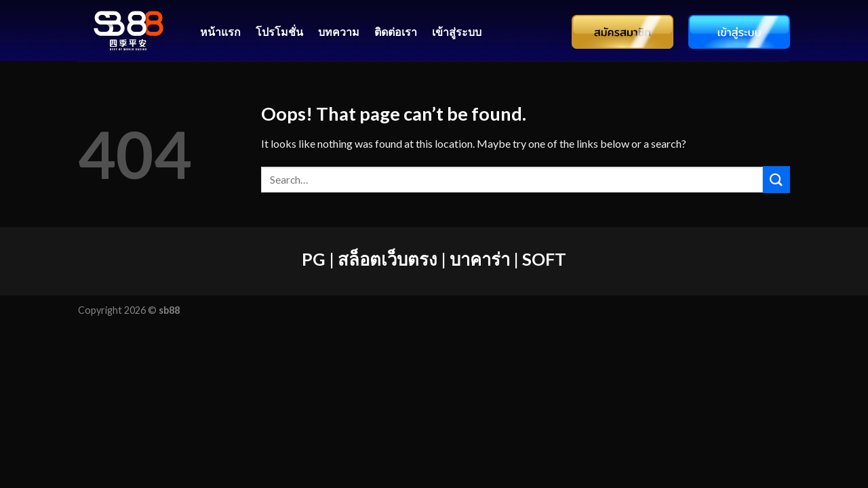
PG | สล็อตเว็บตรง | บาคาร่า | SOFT (434, 259)
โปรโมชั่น (279, 32)
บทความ (339, 32)
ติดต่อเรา (396, 32)
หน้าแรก (220, 32)
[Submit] (776, 179)
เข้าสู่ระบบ (457, 32)
